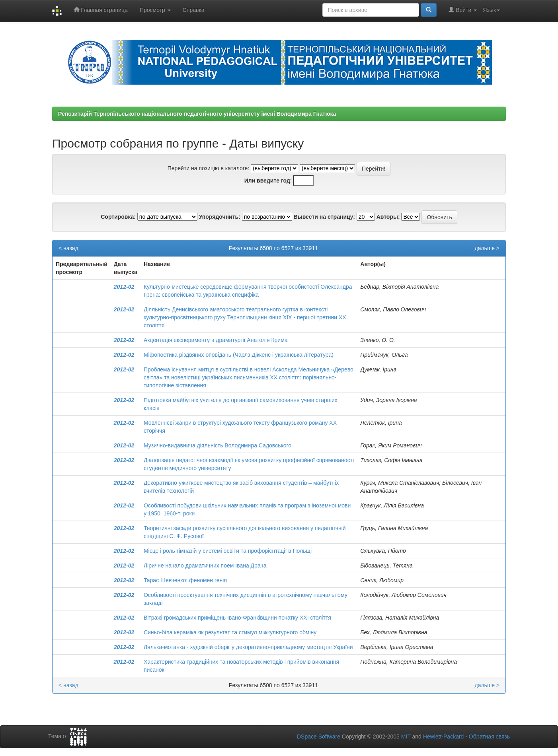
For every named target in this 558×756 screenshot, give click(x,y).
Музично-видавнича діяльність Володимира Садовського (218, 445)
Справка (194, 10)
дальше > (487, 248)
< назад (68, 248)
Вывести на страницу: (324, 217)
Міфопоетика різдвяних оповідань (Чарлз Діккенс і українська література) (239, 355)
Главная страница (100, 10)
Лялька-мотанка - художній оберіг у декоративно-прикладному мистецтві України (248, 647)
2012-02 (124, 287)
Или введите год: (268, 181)
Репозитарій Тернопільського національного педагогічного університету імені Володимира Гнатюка (197, 114)
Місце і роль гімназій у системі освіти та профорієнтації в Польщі (228, 551)
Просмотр (155, 10)
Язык (491, 10)
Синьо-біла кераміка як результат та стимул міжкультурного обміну (230, 632)
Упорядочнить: (220, 217)
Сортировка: (118, 217)
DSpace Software (319, 737)
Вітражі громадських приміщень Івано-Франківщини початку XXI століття (237, 618)
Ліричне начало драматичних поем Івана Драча (205, 566)
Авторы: (388, 217)
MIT (406, 737)
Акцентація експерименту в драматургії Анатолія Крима (216, 340)
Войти (463, 10)
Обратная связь (489, 737)
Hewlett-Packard (444, 737)
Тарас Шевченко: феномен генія (185, 580)
